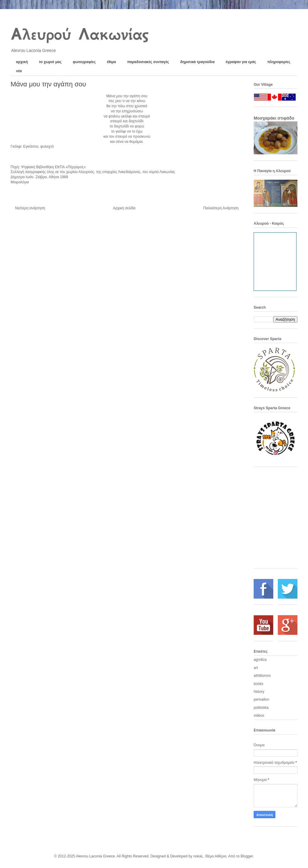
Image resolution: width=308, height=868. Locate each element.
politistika (261, 708)
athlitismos (262, 676)
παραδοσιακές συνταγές (148, 62)
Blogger (247, 856)
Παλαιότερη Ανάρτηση (221, 208)
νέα (19, 71)
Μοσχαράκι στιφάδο (274, 118)
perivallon (261, 699)
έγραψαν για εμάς (241, 62)
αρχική (22, 62)
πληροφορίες (279, 62)
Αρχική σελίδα (124, 208)
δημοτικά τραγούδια (197, 62)
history (259, 692)
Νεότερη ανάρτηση (30, 208)
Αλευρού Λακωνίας (79, 34)
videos (259, 715)
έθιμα (111, 62)
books (258, 684)
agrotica (260, 660)
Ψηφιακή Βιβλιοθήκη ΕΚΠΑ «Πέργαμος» (53, 167)
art (256, 668)
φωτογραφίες (84, 62)
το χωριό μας (50, 62)
